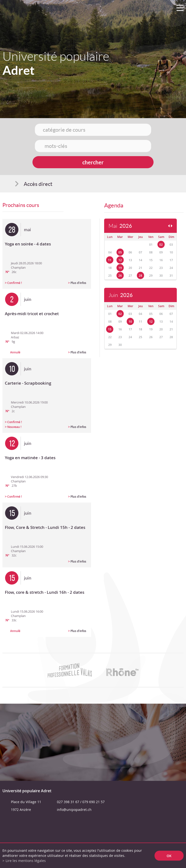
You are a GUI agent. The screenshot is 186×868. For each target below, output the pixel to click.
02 (161, 245)
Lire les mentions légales (26, 861)
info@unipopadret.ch (74, 810)
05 (120, 252)
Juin (121, 295)
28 (140, 276)
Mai (120, 226)
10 (130, 322)
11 (110, 260)
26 (120, 276)
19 (120, 268)
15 (110, 329)
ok (169, 856)
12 (120, 260)
